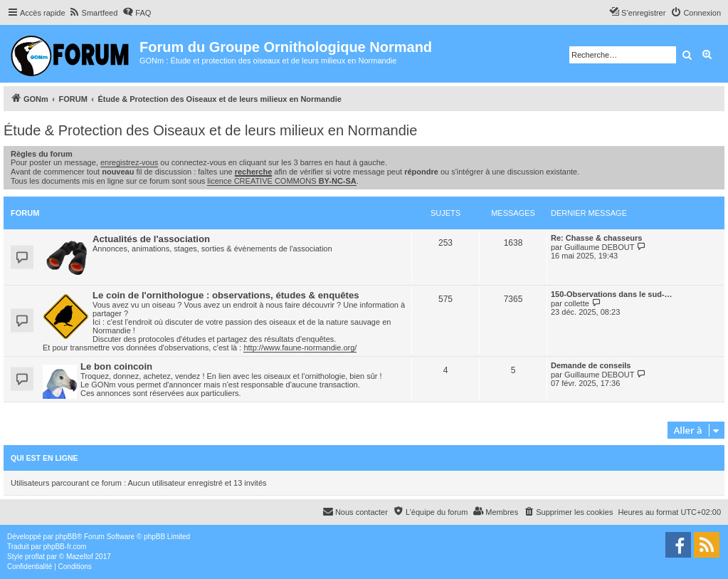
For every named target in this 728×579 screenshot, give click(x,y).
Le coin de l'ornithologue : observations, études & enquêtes (226, 295)
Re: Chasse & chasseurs (596, 238)
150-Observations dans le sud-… (612, 294)
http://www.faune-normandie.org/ (300, 348)
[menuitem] (94, 13)
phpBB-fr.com (65, 547)
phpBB (66, 537)
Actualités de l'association (151, 239)
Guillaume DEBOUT (599, 247)
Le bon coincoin (116, 366)
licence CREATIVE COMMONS (281, 181)
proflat (35, 557)
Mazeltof (80, 557)
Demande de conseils (591, 365)
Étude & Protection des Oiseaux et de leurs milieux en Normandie (210, 130)
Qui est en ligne (44, 458)
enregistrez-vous (129, 162)
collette (577, 303)
